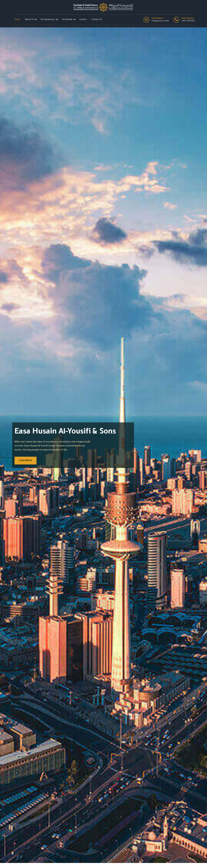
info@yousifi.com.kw (160, 21)
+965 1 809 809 (188, 21)
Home (17, 20)
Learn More (26, 461)
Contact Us (97, 20)
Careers (83, 20)
